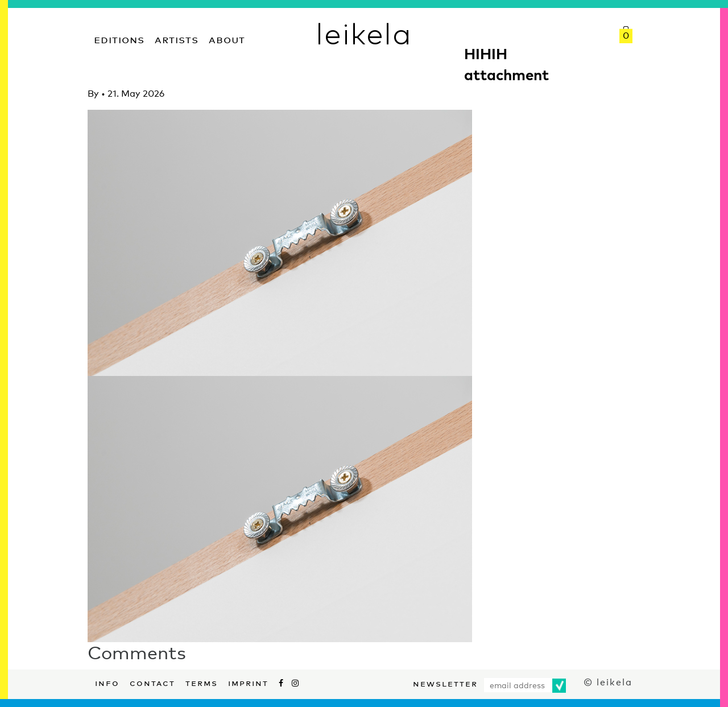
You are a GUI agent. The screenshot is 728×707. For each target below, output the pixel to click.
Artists (177, 38)
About (227, 38)
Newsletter (445, 683)
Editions (119, 38)
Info (107, 682)
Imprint (248, 682)
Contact (152, 682)
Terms (202, 682)
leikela (364, 33)
